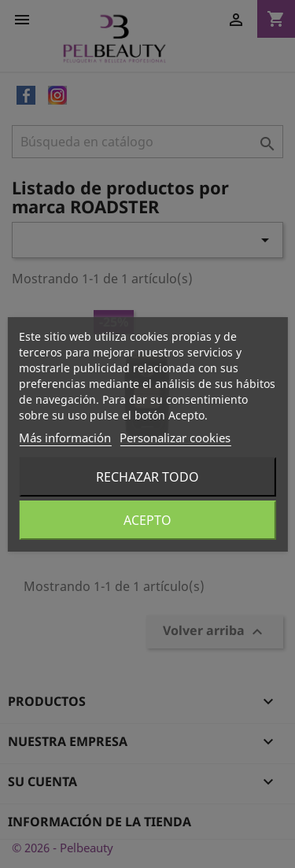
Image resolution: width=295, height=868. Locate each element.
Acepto (147, 520)
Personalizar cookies (175, 438)
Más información (65, 438)
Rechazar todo (147, 477)
